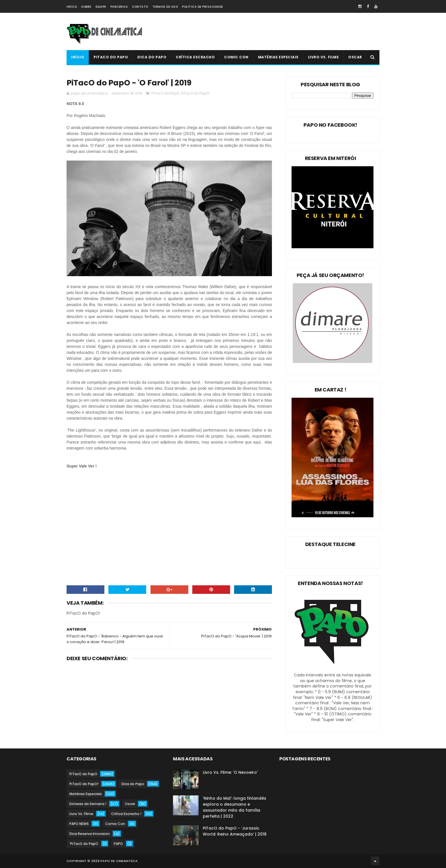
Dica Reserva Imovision (90, 834)
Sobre (86, 7)
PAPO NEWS (79, 824)
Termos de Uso (165, 7)
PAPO (118, 844)
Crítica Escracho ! (126, 814)
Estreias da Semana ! (88, 804)
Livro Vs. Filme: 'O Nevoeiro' (230, 772)
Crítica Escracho (195, 57)
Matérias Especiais (278, 57)
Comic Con (236, 57)
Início (72, 7)
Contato (140, 7)
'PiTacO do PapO (84, 844)
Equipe (101, 7)
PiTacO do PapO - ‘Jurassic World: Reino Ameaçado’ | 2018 (235, 831)
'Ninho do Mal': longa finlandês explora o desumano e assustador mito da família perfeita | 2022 (235, 807)
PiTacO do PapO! (195, 93)
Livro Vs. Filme (324, 57)
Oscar (355, 57)
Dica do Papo (152, 57)
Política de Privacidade (203, 7)
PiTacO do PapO (111, 57)
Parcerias (119, 7)
